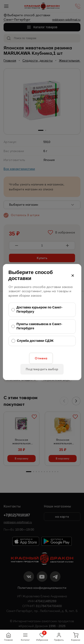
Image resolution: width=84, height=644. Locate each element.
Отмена (41, 358)
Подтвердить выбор (42, 369)
